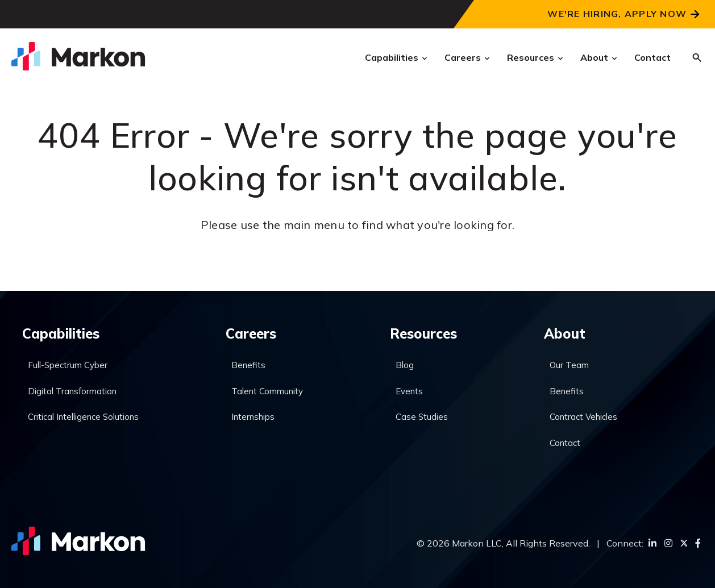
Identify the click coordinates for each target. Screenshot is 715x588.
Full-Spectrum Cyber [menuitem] (68, 365)
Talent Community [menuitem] (267, 391)
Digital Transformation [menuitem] (72, 391)
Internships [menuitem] (253, 417)
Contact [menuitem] (565, 443)
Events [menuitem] (409, 391)
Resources (531, 57)
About (594, 57)
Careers (463, 57)
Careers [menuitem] (251, 333)
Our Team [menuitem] (569, 365)
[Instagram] (668, 543)
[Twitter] (684, 543)
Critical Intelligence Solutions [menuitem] (83, 417)
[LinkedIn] (652, 543)
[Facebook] (698, 543)
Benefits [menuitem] (248, 365)
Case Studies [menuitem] (422, 417)
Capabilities (392, 57)
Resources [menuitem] (423, 333)
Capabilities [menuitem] (61, 333)
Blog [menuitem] (405, 365)
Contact (652, 57)
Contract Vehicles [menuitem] (583, 417)
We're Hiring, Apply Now (617, 14)
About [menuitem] (565, 333)
